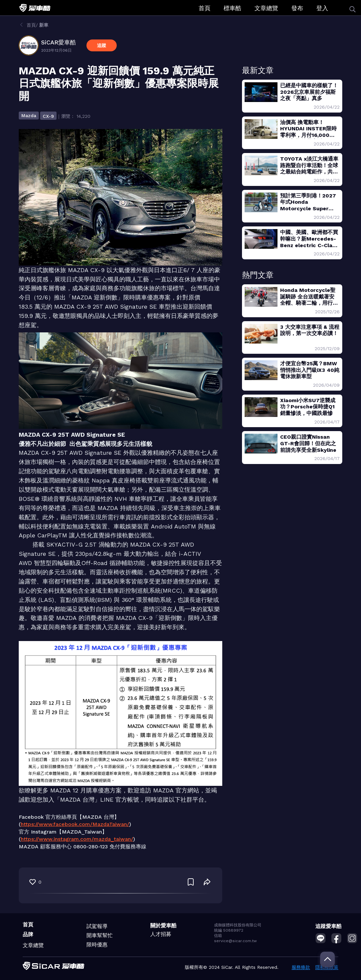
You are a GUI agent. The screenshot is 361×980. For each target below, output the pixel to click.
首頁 (205, 8)
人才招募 (161, 934)
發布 (297, 8)
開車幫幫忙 (100, 935)
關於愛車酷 (163, 926)
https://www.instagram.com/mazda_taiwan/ (77, 839)
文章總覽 (266, 8)
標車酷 (232, 8)
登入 (322, 8)
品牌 (28, 934)
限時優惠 (97, 945)
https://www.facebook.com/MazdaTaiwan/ (75, 824)
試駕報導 (97, 926)
